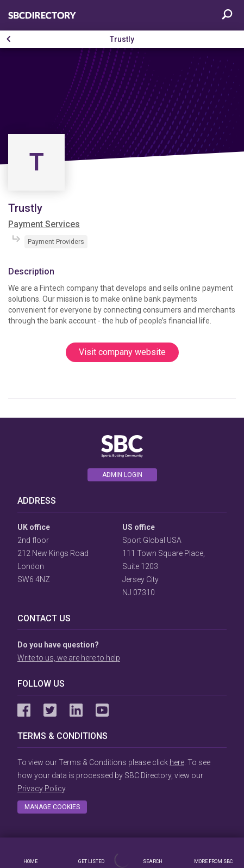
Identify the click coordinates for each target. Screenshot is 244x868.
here (177, 762)
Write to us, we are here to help (69, 658)
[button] (9, 39)
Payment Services (44, 224)
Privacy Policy (41, 788)
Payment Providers (56, 242)
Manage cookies (52, 807)
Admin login (122, 475)
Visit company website (122, 352)
